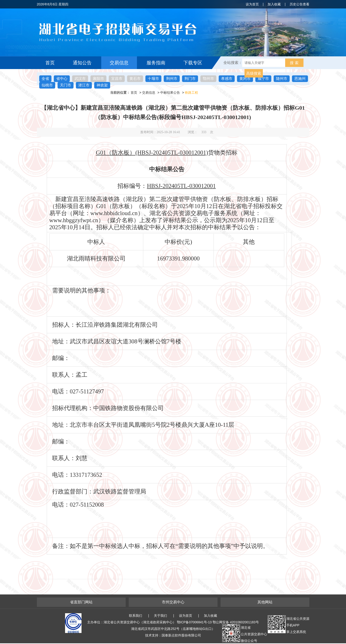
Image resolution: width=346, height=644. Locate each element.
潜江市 (84, 85)
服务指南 (156, 63)
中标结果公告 (170, 93)
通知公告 (82, 63)
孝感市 (227, 79)
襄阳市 (98, 79)
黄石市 (135, 79)
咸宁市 (263, 79)
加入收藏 (274, 4)
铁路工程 (191, 93)
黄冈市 (245, 79)
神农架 (102, 85)
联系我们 (136, 616)
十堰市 (153, 79)
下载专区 (193, 63)
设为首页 (252, 4)
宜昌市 (117, 79)
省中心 (62, 79)
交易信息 (119, 63)
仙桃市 (47, 85)
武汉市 (80, 79)
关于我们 (160, 616)
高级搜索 (254, 73)
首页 (50, 63)
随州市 (282, 79)
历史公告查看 (299, 4)
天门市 (66, 85)
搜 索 (294, 63)
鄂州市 (208, 79)
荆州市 (172, 79)
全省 (45, 79)
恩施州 (300, 79)
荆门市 (190, 79)
